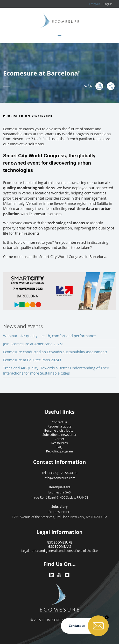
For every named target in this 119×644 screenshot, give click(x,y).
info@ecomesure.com (60, 478)
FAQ (59, 447)
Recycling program (59, 451)
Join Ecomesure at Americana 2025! (33, 344)
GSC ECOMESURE (59, 542)
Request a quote (59, 426)
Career (60, 439)
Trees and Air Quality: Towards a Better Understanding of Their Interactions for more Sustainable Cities (56, 371)
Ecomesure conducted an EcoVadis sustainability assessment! (55, 352)
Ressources (59, 443)
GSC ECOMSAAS (59, 547)
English (108, 4)
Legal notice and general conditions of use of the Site (59, 551)
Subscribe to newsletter (60, 435)
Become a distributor (60, 431)
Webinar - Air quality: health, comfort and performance (49, 336)
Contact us (59, 422)
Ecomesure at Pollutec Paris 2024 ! (32, 360)
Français (94, 4)
